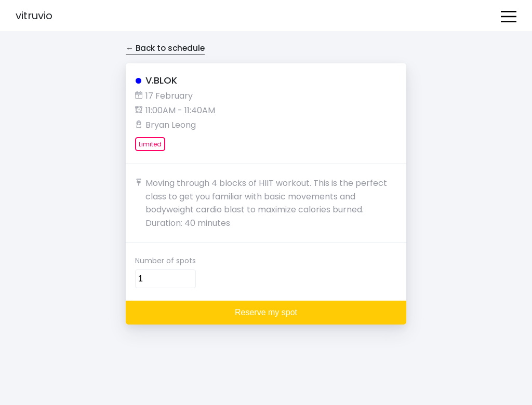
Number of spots (165, 261)
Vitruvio (34, 16)
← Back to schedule (165, 48)
